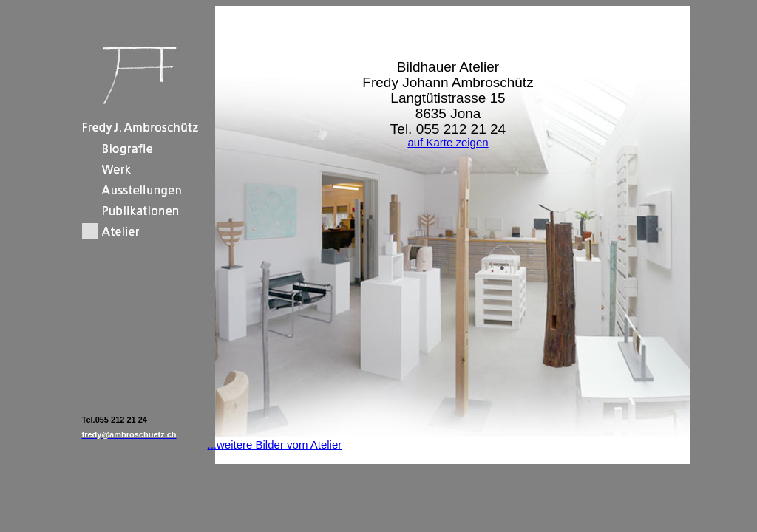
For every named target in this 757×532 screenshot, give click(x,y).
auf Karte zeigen (448, 142)
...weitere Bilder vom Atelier (275, 444)
